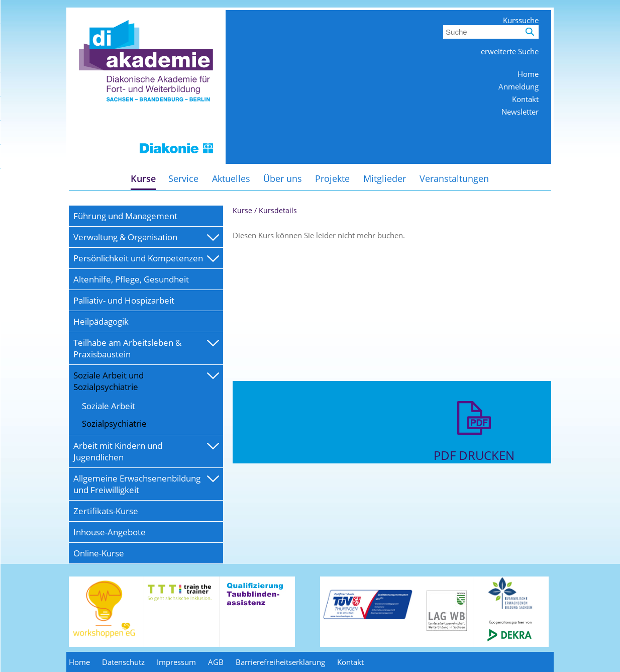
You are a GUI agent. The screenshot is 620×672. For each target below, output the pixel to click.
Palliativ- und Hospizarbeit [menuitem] (124, 300)
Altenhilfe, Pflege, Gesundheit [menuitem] (131, 279)
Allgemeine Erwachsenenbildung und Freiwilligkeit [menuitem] (137, 484)
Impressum (176, 662)
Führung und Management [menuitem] (125, 216)
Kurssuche (521, 20)
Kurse (242, 210)
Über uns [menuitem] (283, 178)
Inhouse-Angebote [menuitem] (110, 532)
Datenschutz (123, 662)
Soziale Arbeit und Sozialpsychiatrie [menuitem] (109, 381)
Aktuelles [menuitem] (231, 178)
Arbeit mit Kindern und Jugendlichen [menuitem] (118, 451)
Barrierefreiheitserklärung (280, 662)
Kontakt (525, 99)
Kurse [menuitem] (143, 178)
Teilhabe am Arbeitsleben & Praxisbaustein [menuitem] (127, 348)
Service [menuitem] (183, 178)
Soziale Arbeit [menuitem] (109, 406)
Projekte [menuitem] (332, 178)
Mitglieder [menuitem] (385, 178)
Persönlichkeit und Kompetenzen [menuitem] (138, 258)
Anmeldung (519, 86)
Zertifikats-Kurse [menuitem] (106, 511)
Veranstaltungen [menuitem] (454, 178)
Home (528, 74)
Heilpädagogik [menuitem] (101, 321)
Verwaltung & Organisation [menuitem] (125, 237)
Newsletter (520, 112)
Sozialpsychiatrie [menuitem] (114, 423)
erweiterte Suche (510, 51)
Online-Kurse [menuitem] (99, 553)
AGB (216, 662)
